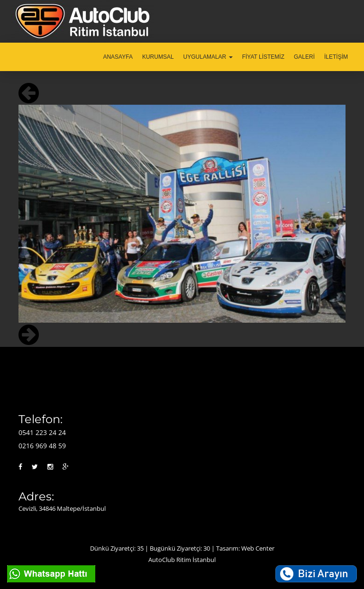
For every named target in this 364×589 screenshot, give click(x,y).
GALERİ (304, 57)
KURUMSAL (158, 57)
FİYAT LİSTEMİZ (263, 57)
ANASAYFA (118, 57)
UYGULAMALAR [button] (208, 57)
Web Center (258, 548)
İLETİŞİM (336, 57)
